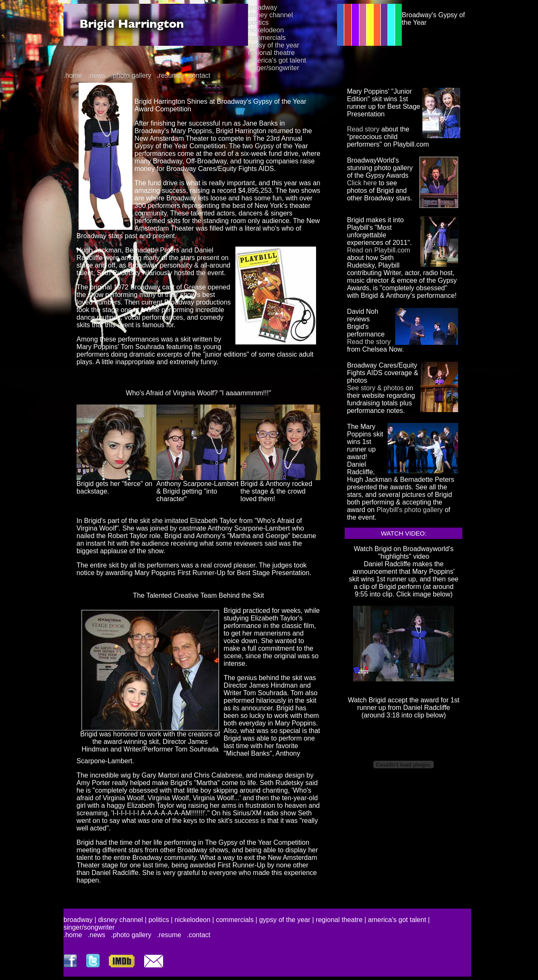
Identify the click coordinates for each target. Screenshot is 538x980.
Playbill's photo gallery (410, 510)
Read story (363, 129)
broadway (262, 7)
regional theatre (271, 53)
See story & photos (375, 388)
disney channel (270, 15)
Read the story (369, 342)
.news (97, 75)
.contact (199, 75)
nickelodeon (266, 30)
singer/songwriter (274, 68)
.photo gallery (131, 75)
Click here (362, 183)
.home (73, 75)
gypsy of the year (274, 45)
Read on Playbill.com (378, 250)
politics (258, 22)
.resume (169, 75)
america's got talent (277, 60)
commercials (267, 38)
